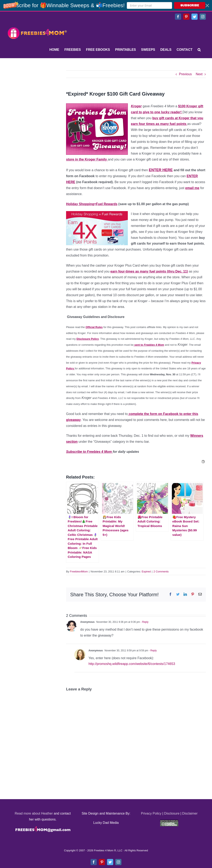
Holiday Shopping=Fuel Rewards (92, 204)
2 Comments (161, 572)
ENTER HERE (161, 170)
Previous (185, 74)
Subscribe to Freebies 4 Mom (89, 452)
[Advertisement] (37, 96)
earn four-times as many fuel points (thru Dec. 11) (149, 271)
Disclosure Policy (88, 339)
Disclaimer (190, 813)
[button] (106, 5)
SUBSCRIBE (190, 5)
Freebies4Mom (79, 572)
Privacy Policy (151, 813)
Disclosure (172, 813)
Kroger (136, 106)
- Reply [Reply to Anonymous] (144, 622)
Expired (146, 572)
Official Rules (94, 327)
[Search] (199, 50)
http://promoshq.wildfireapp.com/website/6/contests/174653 (132, 664)
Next (199, 74)
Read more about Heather (34, 813)
